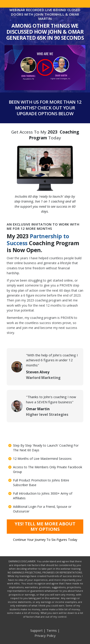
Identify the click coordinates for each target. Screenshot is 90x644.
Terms (52, 630)
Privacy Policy (45, 636)
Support (36, 630)
